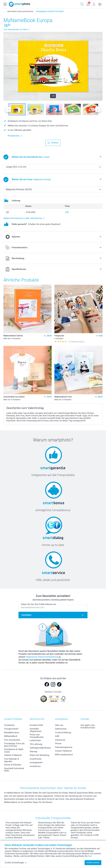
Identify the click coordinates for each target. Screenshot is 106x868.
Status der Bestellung (39, 755)
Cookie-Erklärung (63, 733)
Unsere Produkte (13, 719)
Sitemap (33, 752)
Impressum (60, 740)
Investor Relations (63, 751)
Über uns (59, 725)
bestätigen (27, 615)
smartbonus (35, 766)
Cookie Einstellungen (16, 863)
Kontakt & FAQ (36, 725)
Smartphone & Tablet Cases (14, 751)
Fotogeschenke (11, 729)
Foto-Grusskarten (12, 740)
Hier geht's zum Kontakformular (88, 726)
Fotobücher (9, 725)
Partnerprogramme (64, 747)
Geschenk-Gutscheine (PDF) (14, 770)
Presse (58, 743)
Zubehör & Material (13, 755)
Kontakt (85, 719)
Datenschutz (61, 729)
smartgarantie (36, 763)
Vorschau (55, 143)
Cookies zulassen (93, 863)
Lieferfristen (35, 740)
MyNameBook (11, 736)
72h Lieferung (36, 744)
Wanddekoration (12, 733)
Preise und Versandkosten (37, 736)
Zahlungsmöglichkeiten (40, 748)
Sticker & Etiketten (13, 765)
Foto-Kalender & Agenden (11, 760)
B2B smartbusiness (64, 755)
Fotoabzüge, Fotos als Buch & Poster (14, 745)
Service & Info (37, 719)
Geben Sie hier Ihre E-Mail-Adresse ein (39, 604)
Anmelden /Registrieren (36, 730)
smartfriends (36, 759)
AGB (57, 736)
